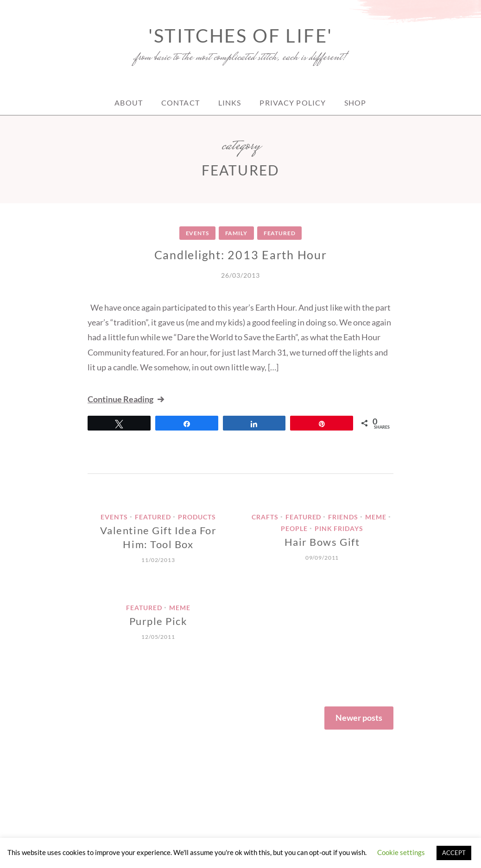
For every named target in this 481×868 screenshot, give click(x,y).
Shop (355, 103)
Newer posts (359, 718)
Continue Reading (127, 399)
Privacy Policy (293, 103)
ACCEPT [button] (454, 853)
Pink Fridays (339, 528)
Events (197, 233)
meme (376, 517)
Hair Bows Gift (322, 542)
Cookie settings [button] (401, 852)
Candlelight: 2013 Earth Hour (241, 255)
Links (230, 103)
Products (197, 517)
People (294, 528)
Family (236, 233)
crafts (265, 517)
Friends (343, 517)
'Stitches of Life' (240, 36)
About (129, 103)
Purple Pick (158, 621)
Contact (180, 103)
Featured (280, 233)
